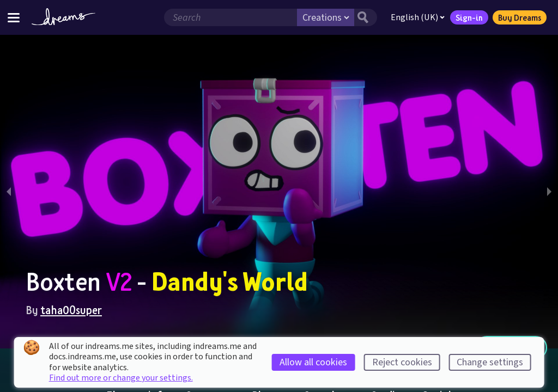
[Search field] (231, 17)
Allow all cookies (313, 362)
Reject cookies (402, 362)
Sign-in (469, 17)
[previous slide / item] (9, 192)
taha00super (71, 310)
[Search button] (366, 17)
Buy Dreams (520, 17)
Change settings (490, 362)
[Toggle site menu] (14, 17)
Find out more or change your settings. (121, 378)
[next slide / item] (549, 192)
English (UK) (418, 17)
